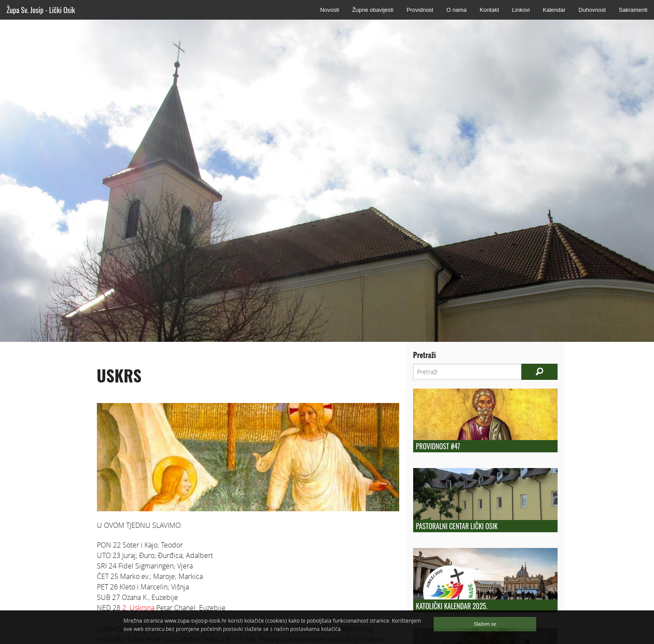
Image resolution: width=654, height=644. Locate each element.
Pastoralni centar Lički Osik (457, 526)
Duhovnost (592, 10)
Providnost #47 (438, 446)
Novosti (330, 10)
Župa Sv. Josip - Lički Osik (41, 10)
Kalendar (554, 10)
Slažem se (485, 624)
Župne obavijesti (373, 10)
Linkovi (521, 10)
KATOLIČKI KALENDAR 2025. (452, 606)
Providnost (420, 10)
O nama (456, 10)
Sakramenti (633, 10)
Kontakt (489, 10)
